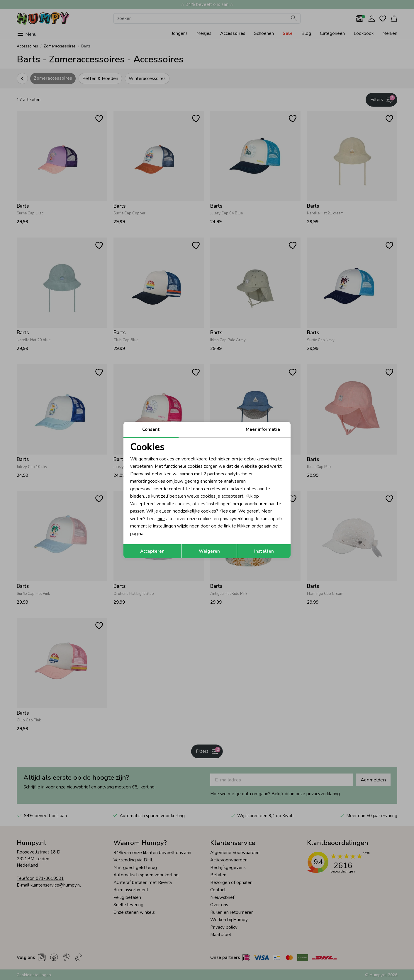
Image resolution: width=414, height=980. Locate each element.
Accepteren (152, 551)
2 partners (214, 474)
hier (161, 519)
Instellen (264, 551)
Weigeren (209, 551)
